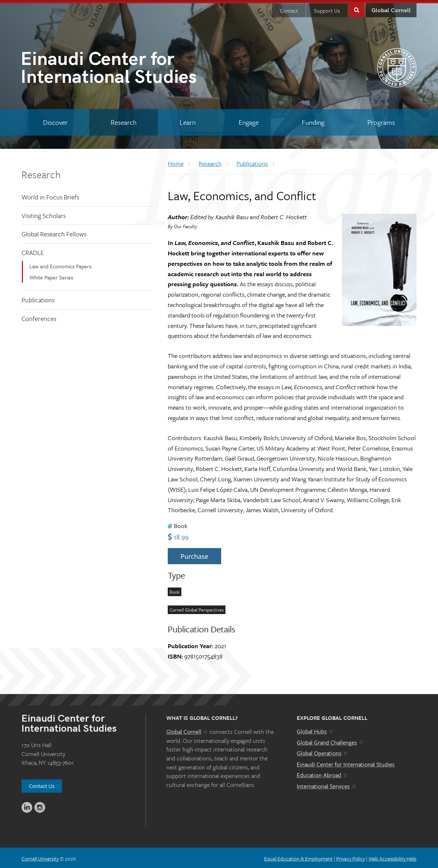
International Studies (120, 68)
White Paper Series (51, 275)
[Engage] (249, 121)
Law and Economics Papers (60, 264)
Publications (38, 298)
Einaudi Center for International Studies (346, 763)
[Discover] (55, 121)
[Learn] (187, 121)
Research (41, 173)
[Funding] (313, 121)
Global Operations (323, 751)
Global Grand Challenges (330, 741)
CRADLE (33, 251)
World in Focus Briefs (50, 195)
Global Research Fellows (54, 232)
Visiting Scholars (44, 214)
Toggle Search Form (357, 8)
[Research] (123, 121)
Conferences (39, 317)
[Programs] (381, 121)
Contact (289, 9)
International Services (327, 784)
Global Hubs (315, 730)
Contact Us (42, 784)
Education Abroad (322, 773)
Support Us (327, 9)
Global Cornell (391, 9)
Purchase (195, 555)
